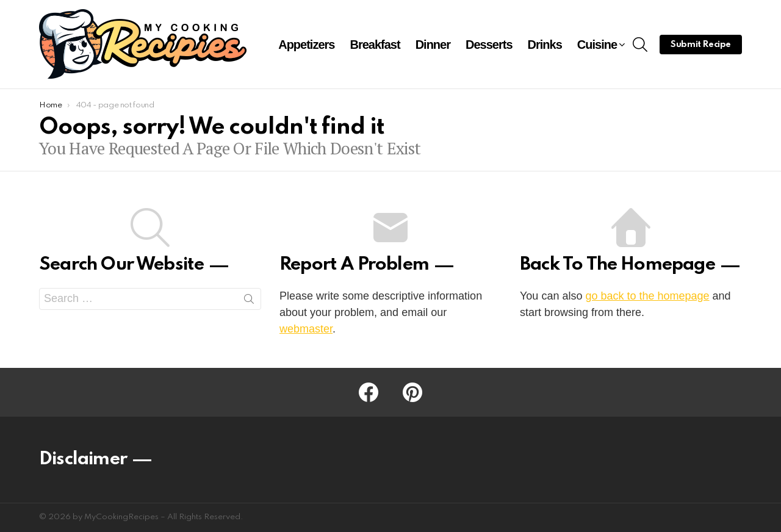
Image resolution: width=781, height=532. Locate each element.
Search (249, 301)
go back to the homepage (647, 296)
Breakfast (375, 45)
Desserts (489, 45)
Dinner (433, 45)
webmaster (306, 329)
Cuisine (597, 46)
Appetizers (306, 45)
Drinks (545, 45)
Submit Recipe (701, 45)
